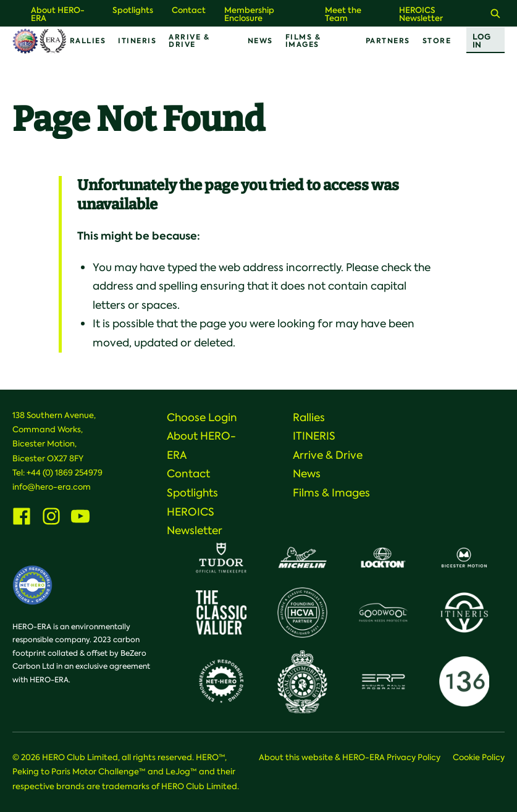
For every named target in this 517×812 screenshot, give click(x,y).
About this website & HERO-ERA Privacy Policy (350, 757)
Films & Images (303, 41)
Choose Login (202, 417)
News (260, 41)
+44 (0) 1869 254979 (65, 473)
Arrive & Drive (189, 41)
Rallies (88, 41)
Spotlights (133, 10)
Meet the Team (343, 14)
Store (437, 41)
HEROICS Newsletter (421, 14)
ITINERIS (137, 41)
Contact (189, 10)
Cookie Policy (479, 757)
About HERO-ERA (58, 14)
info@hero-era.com (52, 487)
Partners (388, 41)
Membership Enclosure (249, 14)
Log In (481, 41)
